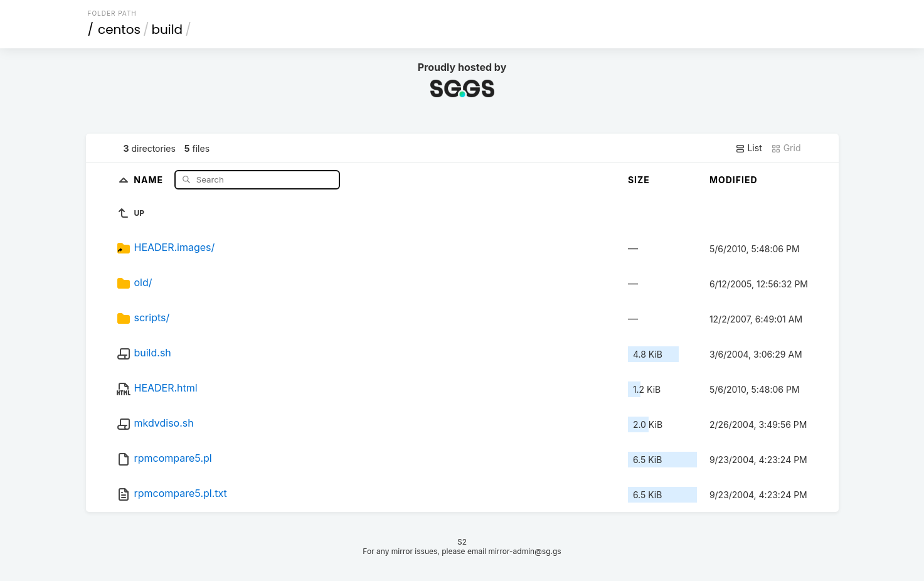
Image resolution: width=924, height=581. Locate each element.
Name (150, 179)
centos (119, 29)
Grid (786, 148)
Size (639, 180)
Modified (734, 180)
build (167, 29)
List (749, 148)
